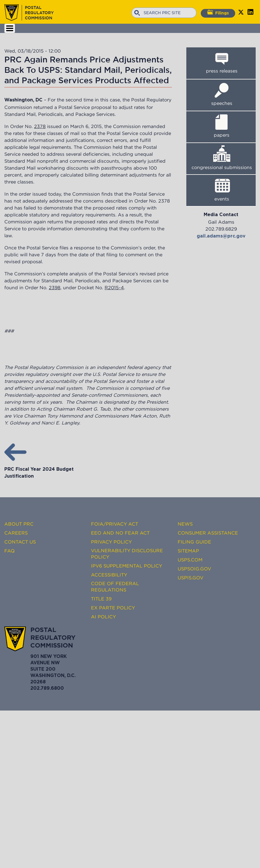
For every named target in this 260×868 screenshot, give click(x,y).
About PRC (19, 524)
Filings (218, 12)
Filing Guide (194, 542)
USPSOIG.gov (194, 569)
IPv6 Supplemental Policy (127, 566)
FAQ (10, 551)
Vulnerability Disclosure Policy (127, 554)
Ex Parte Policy (113, 608)
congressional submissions (222, 167)
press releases (222, 71)
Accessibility (109, 575)
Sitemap (188, 551)
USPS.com (190, 560)
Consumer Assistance (208, 533)
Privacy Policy (111, 542)
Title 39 (101, 599)
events (222, 199)
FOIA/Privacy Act (115, 524)
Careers (16, 533)
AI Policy (103, 617)
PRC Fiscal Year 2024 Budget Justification (39, 469)
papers (222, 135)
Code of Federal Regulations (115, 587)
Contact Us (20, 542)
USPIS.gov (191, 578)
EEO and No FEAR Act (120, 533)
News (185, 524)
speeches (222, 103)
